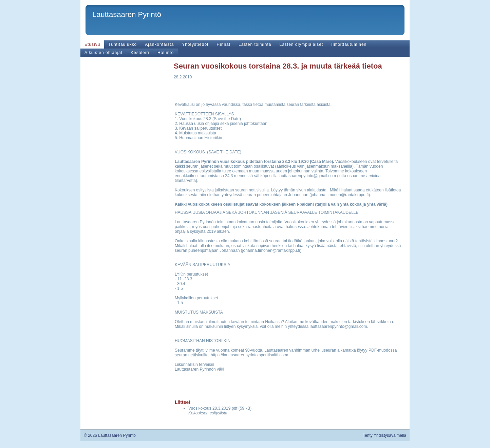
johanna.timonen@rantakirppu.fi (340, 195)
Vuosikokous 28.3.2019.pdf (213, 408)
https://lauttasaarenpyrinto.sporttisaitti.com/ (249, 355)
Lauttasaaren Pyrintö (127, 14)
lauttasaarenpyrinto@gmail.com (307, 176)
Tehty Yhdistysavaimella (384, 435)
